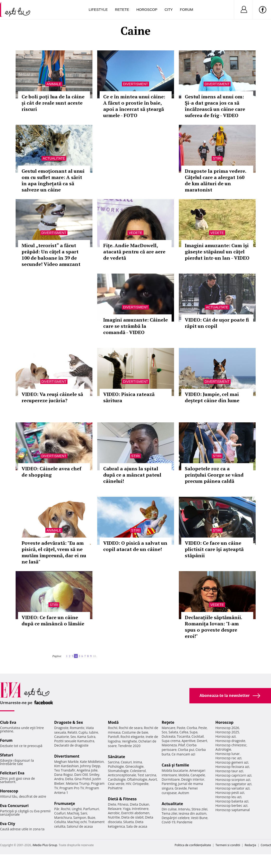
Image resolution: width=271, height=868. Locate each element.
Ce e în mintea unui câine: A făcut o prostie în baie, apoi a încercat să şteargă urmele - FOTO (134, 106)
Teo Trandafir (65, 770)
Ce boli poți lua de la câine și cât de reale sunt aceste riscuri (53, 103)
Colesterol (138, 771)
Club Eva (8, 722)
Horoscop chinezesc (231, 745)
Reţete (168, 722)
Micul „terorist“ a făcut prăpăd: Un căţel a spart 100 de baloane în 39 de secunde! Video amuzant (51, 255)
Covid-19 (168, 822)
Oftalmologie (137, 779)
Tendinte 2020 (129, 746)
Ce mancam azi (184, 754)
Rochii (65, 809)
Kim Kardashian (66, 766)
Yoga (127, 809)
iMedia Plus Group (45, 845)
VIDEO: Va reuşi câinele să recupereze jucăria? (52, 397)
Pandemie (185, 822)
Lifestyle (98, 9)
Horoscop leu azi (228, 797)
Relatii (72, 732)
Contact (266, 845)
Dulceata (168, 736)
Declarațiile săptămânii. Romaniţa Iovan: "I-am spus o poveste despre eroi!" (213, 627)
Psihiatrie (115, 788)
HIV (129, 784)
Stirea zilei (199, 809)
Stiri (217, 158)
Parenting (169, 784)
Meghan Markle (66, 762)
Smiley (94, 775)
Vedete (135, 233)
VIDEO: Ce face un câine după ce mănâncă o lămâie (53, 620)
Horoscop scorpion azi (233, 780)
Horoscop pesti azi (230, 793)
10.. (95, 656)
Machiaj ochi (77, 822)
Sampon (80, 817)
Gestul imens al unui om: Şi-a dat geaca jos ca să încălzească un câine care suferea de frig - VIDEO (215, 106)
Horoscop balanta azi (232, 801)
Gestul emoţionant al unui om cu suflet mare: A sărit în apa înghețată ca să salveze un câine (53, 180)
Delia (69, 779)
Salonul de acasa (80, 826)
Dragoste (61, 728)
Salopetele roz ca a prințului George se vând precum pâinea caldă (214, 475)
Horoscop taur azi (229, 771)
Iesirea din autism (193, 813)
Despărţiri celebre (175, 818)
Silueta (128, 822)
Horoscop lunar (227, 754)
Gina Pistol (83, 779)
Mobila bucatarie (175, 770)
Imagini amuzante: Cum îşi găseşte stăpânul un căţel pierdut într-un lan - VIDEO (217, 252)
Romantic (77, 728)
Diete (112, 804)
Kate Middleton (92, 762)
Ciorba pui (186, 750)
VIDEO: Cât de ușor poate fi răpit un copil (217, 323)
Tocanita (184, 736)
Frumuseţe (65, 803)
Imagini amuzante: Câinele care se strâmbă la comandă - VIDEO (135, 326)
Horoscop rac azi (228, 758)
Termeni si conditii (228, 845)
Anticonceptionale (122, 775)
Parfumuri (91, 809)
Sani (84, 813)
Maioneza (169, 745)
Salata (173, 732)
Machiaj (73, 813)
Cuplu (83, 732)
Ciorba (192, 728)
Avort (153, 779)
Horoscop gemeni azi (232, 762)
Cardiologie (117, 779)
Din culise (169, 809)
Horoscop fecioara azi (232, 767)
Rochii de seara (131, 728)
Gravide (181, 788)
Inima (138, 762)
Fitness (123, 804)
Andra (59, 779)
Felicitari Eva (12, 773)
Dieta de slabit (132, 817)
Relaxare (115, 809)
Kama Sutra (86, 737)
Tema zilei (169, 813)
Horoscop (147, 9)
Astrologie (223, 749)
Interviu (184, 809)
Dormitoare (171, 779)
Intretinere (140, 809)
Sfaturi (6, 755)
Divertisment (136, 84)
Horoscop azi (226, 736)
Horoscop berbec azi (231, 805)
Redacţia (250, 845)
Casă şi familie (175, 765)
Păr (57, 809)
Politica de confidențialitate (193, 845)
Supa (194, 732)
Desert (202, 741)
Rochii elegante (132, 737)
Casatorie (62, 737)
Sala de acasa (137, 826)
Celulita (60, 822)
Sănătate (117, 757)
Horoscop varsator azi (232, 788)
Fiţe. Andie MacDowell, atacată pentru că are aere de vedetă (134, 252)
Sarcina (114, 762)
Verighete (129, 741)
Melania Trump (78, 783)
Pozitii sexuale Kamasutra (74, 741)
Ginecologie (134, 766)
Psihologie (116, 766)
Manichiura (63, 817)
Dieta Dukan (139, 804)
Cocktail (198, 736)
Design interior (193, 779)
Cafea (184, 732)
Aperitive (188, 741)
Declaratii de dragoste (71, 745)
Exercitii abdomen (135, 813)
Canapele (198, 775)
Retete (122, 9)
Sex (73, 737)
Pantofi (114, 737)
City (169, 9)
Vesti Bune (199, 818)
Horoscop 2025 (227, 732)
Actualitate (54, 158)
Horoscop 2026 (227, 728)
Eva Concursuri (14, 806)
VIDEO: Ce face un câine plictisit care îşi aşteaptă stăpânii (214, 549)
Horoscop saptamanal (232, 810)
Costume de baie (135, 732)
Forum (187, 9)
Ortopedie (140, 784)
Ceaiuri (126, 762)
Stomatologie (118, 771)
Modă (113, 722)
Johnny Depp (90, 766)
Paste (181, 728)
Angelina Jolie (87, 770)
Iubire (93, 732)
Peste (203, 728)
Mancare (168, 728)
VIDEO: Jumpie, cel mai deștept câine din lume (212, 397)
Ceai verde (116, 784)
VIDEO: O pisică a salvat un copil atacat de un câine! (135, 546)
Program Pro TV (72, 788)
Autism (184, 793)
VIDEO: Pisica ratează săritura (129, 397)
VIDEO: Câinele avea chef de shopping (51, 472)
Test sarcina (147, 775)
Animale (54, 84)
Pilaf (181, 745)
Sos (164, 732)
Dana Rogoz (64, 775)
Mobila (184, 775)
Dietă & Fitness (122, 799)
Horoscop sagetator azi (233, 784)
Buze (91, 817)
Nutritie (114, 817)
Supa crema (171, 741)
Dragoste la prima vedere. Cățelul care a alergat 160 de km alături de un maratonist (215, 180)
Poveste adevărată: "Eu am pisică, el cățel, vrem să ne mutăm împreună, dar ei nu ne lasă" (54, 552)
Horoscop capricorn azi (233, 775)
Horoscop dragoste (230, 741)
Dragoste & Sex (69, 722)
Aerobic (114, 813)
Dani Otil (81, 775)
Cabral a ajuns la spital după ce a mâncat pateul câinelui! (132, 475)
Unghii (77, 809)
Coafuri (60, 813)
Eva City (8, 824)
